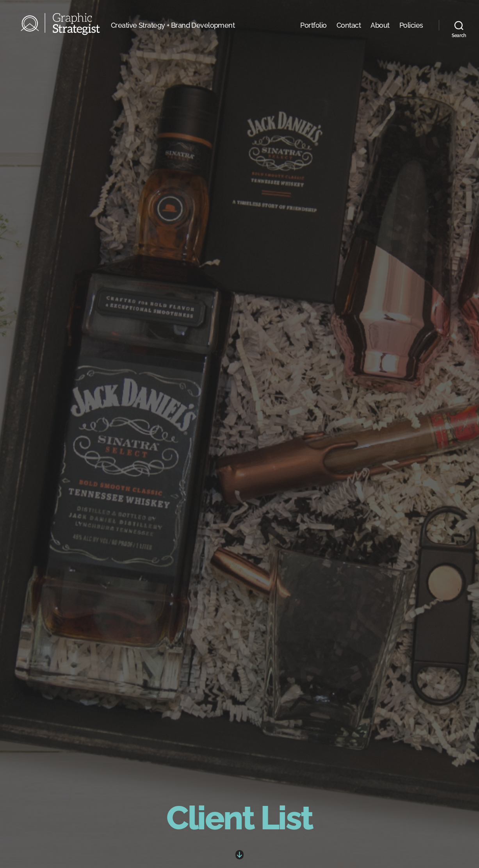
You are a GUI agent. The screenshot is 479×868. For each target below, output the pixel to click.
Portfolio (313, 35)
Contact (349, 35)
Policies (411, 35)
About (380, 35)
